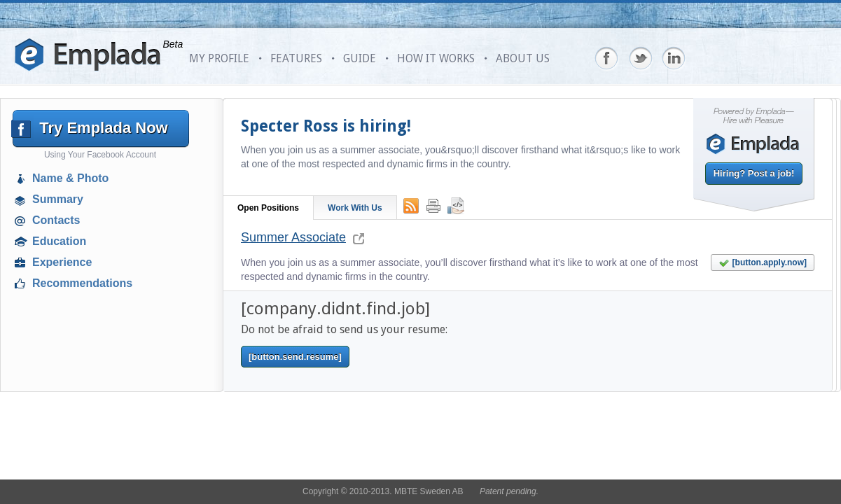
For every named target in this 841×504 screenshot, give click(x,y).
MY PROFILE (219, 58)
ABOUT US (523, 58)
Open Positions (268, 208)
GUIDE (360, 58)
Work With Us (355, 208)
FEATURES (296, 58)
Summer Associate (293, 237)
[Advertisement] (102, 395)
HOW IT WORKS (436, 58)
